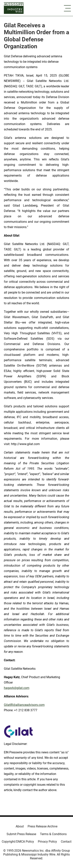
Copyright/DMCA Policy (18, 842)
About (20, 826)
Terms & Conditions (53, 834)
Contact (66, 842)
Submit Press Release (21, 834)
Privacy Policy (47, 842)
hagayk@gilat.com (17, 688)
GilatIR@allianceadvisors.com (24, 705)
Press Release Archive (42, 826)
